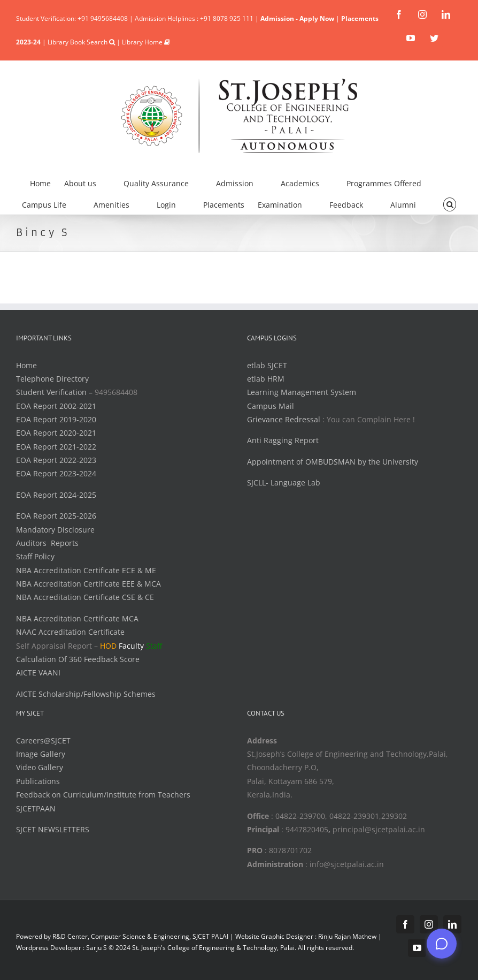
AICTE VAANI (38, 673)
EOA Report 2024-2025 (56, 495)
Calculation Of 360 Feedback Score (78, 659)
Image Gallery (41, 754)
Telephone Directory (52, 379)
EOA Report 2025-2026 (56, 516)
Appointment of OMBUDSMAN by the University (333, 462)
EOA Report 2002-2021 (56, 406)
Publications (38, 781)
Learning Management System (302, 392)
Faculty (131, 646)
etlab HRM (266, 379)
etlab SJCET (267, 365)
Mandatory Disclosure (55, 530)
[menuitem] (47, 182)
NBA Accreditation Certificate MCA (77, 618)
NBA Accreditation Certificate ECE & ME (86, 570)
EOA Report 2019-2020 (56, 419)
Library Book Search (81, 42)
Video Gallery (40, 767)
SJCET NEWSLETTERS (53, 829)
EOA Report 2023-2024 (56, 473)
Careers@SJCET (43, 740)
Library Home (146, 42)
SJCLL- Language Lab (284, 483)
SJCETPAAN (36, 808)
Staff (154, 646)
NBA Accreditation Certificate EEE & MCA (88, 584)
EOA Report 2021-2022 (56, 447)
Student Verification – (55, 392)
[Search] (450, 203)
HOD (108, 646)
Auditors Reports (47, 543)
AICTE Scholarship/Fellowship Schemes (86, 694)
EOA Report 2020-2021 (56, 433)
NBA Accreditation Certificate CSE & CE (85, 597)
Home (26, 365)
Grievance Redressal (285, 419)
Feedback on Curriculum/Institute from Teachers (103, 795)
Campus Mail (271, 406)
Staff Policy (35, 556)
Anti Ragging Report (283, 440)
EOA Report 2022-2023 (56, 460)
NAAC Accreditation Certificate (70, 632)
